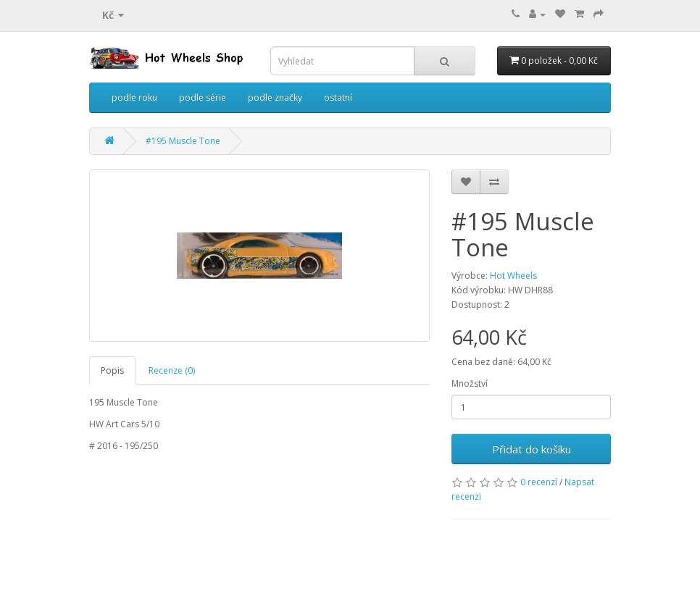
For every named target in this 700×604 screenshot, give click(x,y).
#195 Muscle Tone (183, 141)
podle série (203, 97)
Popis (112, 370)
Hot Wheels (513, 276)
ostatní (338, 97)
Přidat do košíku (532, 449)
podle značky (275, 97)
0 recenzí (539, 482)
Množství (470, 383)
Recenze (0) (172, 370)
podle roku (134, 97)
